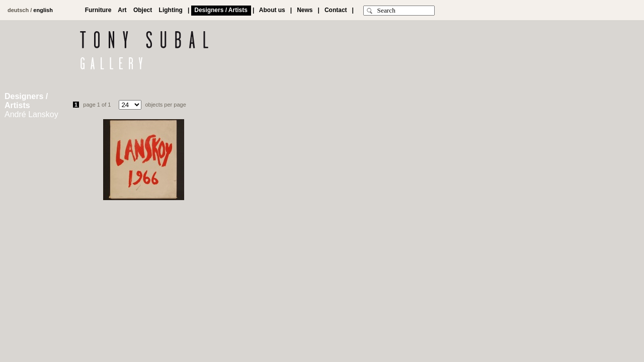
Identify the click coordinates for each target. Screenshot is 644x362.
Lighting (171, 10)
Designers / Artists (221, 10)
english (43, 10)
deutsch (18, 10)
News (305, 10)
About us (272, 10)
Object (143, 10)
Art (122, 10)
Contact (336, 10)
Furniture (98, 10)
